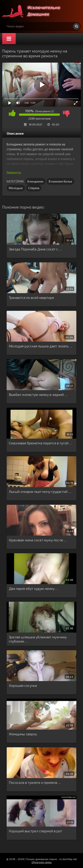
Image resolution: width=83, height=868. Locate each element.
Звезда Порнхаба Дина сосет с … (35, 249)
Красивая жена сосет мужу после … (38, 540)
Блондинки (35, 181)
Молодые (16, 188)
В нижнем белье (60, 181)
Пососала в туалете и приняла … (35, 782)
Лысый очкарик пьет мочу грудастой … (40, 491)
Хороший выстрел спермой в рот (35, 831)
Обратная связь (42, 862)
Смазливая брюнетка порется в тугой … (41, 443)
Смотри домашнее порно (35, 11)
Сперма (34, 188)
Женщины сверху (23, 734)
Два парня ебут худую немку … (34, 588)
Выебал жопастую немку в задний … (38, 394)
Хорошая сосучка (23, 685)
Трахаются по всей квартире (31, 297)
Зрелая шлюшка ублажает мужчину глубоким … (38, 639)
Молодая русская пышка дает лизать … (41, 346)
